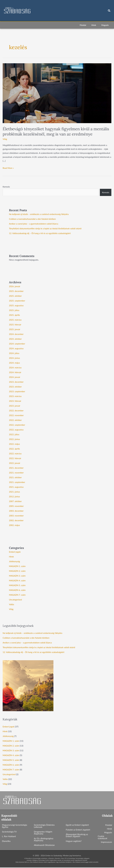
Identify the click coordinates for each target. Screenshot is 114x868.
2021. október (16, 477)
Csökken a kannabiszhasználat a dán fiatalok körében (33, 219)
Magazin (105, 25)
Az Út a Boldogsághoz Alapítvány (44, 840)
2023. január (15, 406)
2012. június (15, 496)
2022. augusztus (17, 430)
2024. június (15, 358)
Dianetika (6, 841)
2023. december (17, 382)
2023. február (15, 401)
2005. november (17, 506)
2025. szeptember (17, 301)
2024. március (16, 367)
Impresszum (106, 842)
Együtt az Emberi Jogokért (78, 825)
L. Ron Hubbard (9, 837)
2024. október (16, 339)
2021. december (17, 468)
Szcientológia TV (10, 832)
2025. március (16, 320)
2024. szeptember (17, 344)
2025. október (16, 296)
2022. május (15, 444)
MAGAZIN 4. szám (18, 580)
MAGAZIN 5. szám (18, 585)
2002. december (17, 520)
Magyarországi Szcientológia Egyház (15, 826)
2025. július (14, 310)
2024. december (17, 334)
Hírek (94, 25)
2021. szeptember (17, 482)
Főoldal (83, 25)
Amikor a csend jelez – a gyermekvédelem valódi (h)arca (35, 224)
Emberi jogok (15, 552)
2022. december (17, 410)
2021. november (17, 473)
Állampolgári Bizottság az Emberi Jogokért (77, 836)
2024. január (15, 377)
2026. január (15, 286)
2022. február (15, 458)
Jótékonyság (15, 561)
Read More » (8, 168)
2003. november (17, 516)
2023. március (16, 396)
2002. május (15, 525)
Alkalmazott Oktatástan (45, 846)
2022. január (15, 463)
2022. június (15, 439)
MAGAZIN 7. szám (18, 595)
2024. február (15, 372)
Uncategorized (16, 600)
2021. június (15, 492)
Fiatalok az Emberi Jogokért (79, 830)
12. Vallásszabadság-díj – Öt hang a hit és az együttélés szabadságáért (41, 233)
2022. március (16, 453)
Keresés (6, 187)
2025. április (15, 315)
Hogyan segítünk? (74, 841)
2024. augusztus (17, 348)
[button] (109, 11)
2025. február (15, 324)
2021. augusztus (17, 487)
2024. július (14, 353)
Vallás (12, 604)
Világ (5, 139)
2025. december (17, 291)
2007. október (16, 501)
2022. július (14, 434)
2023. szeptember (17, 391)
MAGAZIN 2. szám (18, 571)
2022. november (17, 415)
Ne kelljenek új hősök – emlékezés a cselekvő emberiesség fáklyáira (40, 214)
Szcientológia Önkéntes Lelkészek (45, 826)
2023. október (16, 387)
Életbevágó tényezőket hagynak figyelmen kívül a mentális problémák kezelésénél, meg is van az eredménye (56, 131)
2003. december (17, 511)
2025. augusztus (17, 305)
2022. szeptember (17, 425)
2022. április (15, 449)
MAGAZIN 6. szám (18, 590)
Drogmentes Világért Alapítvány (43, 833)
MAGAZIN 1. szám (18, 566)
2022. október (16, 420)
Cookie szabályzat (102, 837)
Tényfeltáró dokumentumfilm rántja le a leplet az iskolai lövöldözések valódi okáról (47, 228)
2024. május (15, 363)
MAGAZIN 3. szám (18, 576)
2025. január (15, 329)
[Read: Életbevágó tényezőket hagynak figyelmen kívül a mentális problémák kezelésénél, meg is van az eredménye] (57, 93)
